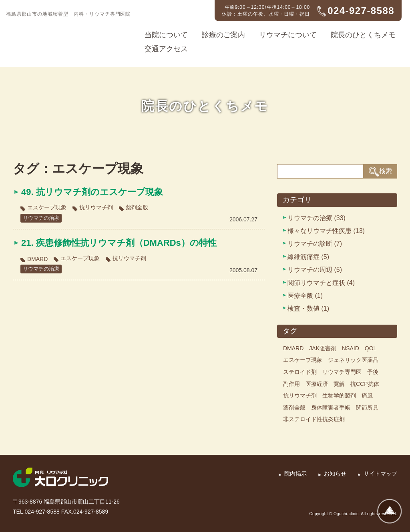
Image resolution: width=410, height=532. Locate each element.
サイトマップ (380, 474)
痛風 (367, 395)
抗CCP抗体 (365, 384)
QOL (371, 348)
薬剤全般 (137, 207)
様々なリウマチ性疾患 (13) (326, 231)
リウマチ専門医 (342, 372)
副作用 (291, 384)
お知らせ (335, 474)
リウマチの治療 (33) (317, 218)
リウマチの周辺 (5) (315, 270)
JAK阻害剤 (323, 348)
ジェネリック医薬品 (353, 360)
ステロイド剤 (300, 372)
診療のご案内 (223, 35)
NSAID (351, 348)
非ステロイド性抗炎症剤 (314, 419)
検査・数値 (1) (308, 308)
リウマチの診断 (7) (315, 244)
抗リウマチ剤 (96, 207)
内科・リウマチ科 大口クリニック (54, 30)
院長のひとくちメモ (363, 35)
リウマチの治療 (42, 218)
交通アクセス (166, 49)
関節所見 (367, 408)
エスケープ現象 (47, 207)
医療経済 (317, 384)
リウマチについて (288, 35)
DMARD (37, 259)
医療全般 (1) (305, 296)
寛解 (339, 384)
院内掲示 (295, 474)
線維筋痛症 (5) (308, 257)
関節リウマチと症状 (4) (321, 283)
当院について (166, 35)
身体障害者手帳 (331, 408)
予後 (373, 372)
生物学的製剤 (339, 395)
